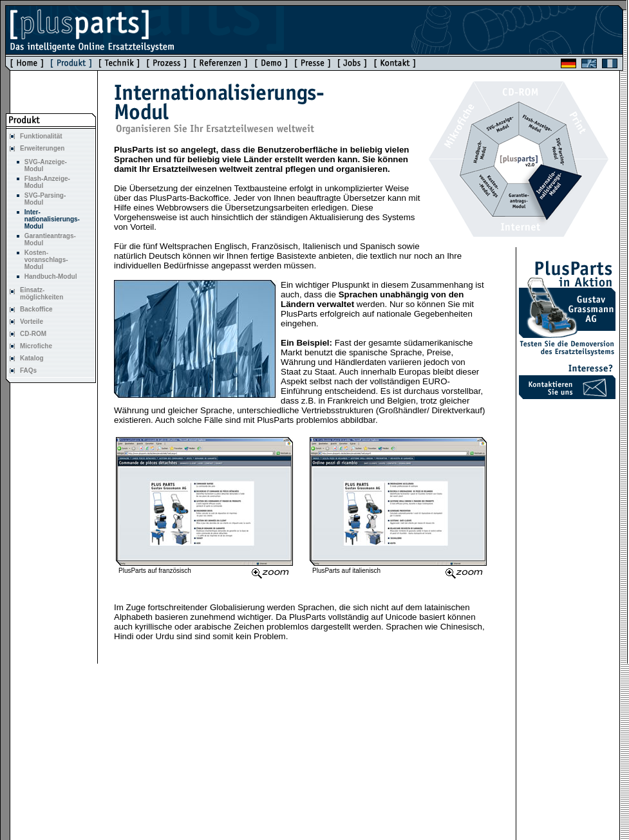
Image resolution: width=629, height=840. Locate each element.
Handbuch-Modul (51, 276)
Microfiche (36, 346)
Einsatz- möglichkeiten (42, 294)
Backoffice (36, 309)
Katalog (32, 358)
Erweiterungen (42, 148)
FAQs (28, 370)
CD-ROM (33, 334)
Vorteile (32, 322)
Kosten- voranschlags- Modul (46, 260)
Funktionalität (41, 136)
